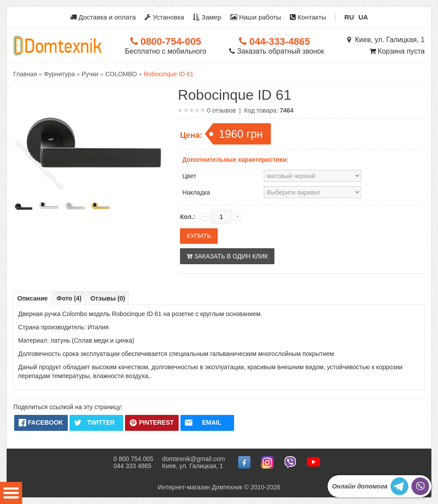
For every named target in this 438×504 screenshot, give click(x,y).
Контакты (308, 17)
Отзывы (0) (108, 298)
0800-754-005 (166, 41)
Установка (164, 17)
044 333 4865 (133, 466)
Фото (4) (69, 298)
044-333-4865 (274, 41)
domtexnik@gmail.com (194, 459)
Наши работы (256, 17)
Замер (207, 17)
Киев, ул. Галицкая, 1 (386, 40)
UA (364, 17)
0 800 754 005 (133, 459)
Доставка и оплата (103, 17)
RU (349, 17)
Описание (33, 298)
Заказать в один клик (227, 256)
